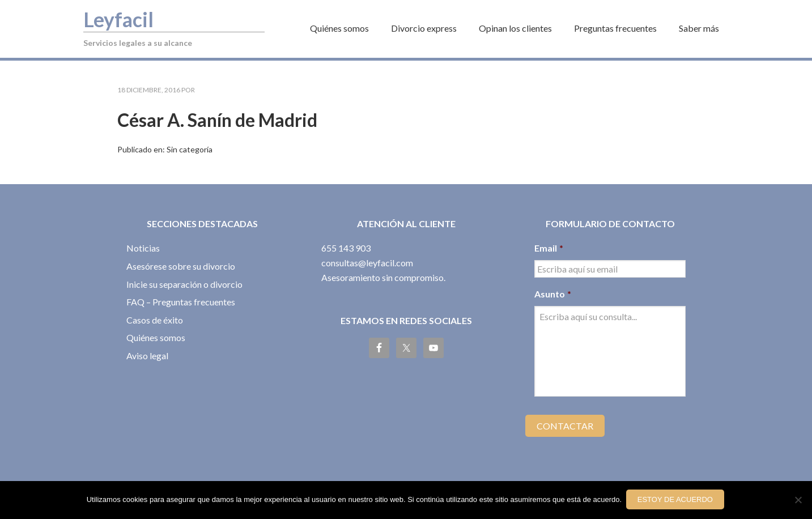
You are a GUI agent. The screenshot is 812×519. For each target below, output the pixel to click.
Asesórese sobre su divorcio (181, 266)
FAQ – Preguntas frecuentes (181, 302)
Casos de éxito (155, 320)
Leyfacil (121, 19)
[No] (798, 501)
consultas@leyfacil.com (367, 263)
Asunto (553, 294)
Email (549, 248)
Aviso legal (147, 356)
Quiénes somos (156, 337)
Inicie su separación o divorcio (184, 284)
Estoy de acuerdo (676, 501)
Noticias (143, 248)
